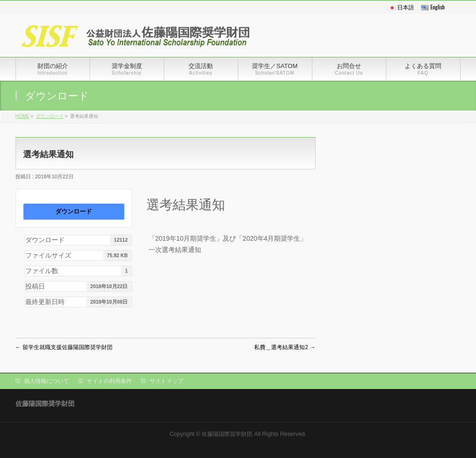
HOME (23, 116)
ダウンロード (50, 116)
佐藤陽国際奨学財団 (227, 434)
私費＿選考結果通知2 (285, 347)
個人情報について (46, 381)
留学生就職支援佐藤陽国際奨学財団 (64, 347)
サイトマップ (166, 381)
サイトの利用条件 (109, 381)
